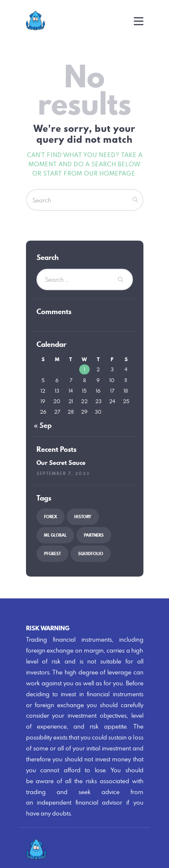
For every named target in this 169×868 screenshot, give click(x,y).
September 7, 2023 (63, 473)
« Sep (43, 425)
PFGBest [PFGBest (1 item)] (52, 554)
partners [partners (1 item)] (94, 535)
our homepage (110, 173)
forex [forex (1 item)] (51, 517)
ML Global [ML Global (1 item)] (55, 535)
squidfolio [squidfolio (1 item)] (91, 554)
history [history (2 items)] (83, 517)
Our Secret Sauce (61, 463)
